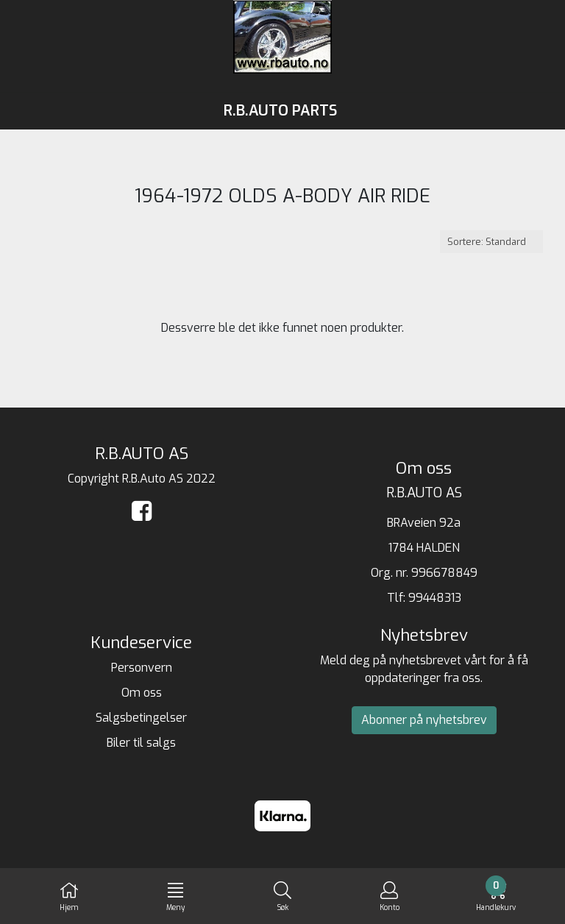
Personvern (142, 668)
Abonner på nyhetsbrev (424, 720)
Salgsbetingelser (141, 718)
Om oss (142, 693)
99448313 (435, 598)
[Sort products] (491, 242)
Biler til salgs (141, 743)
